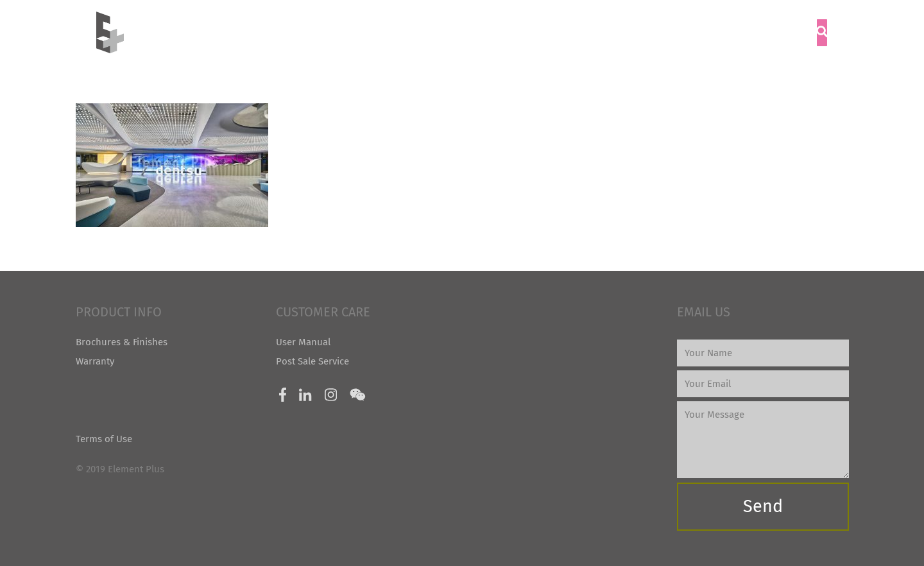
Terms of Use (104, 439)
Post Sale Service (312, 361)
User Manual (303, 342)
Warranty (95, 361)
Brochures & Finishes (122, 342)
